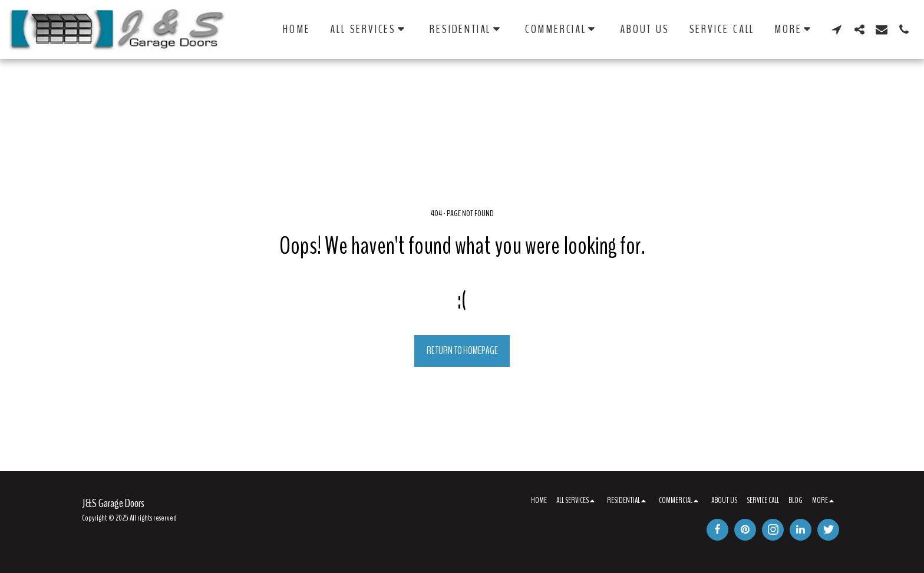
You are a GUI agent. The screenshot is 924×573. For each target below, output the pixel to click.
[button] (370, 29)
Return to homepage (462, 351)
